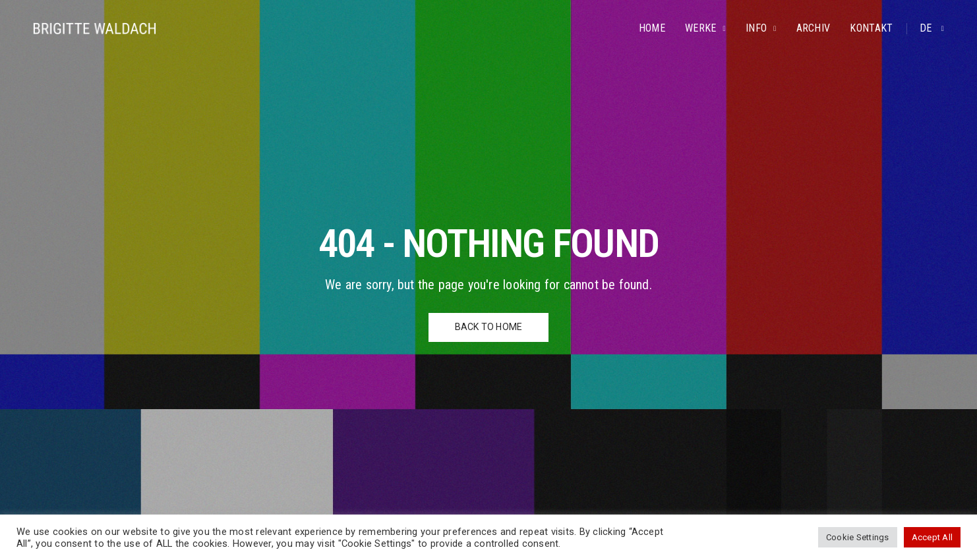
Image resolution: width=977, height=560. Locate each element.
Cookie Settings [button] (858, 537)
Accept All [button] (932, 537)
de (927, 28)
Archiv (814, 28)
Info (756, 28)
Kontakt (871, 28)
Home (652, 28)
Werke (701, 28)
